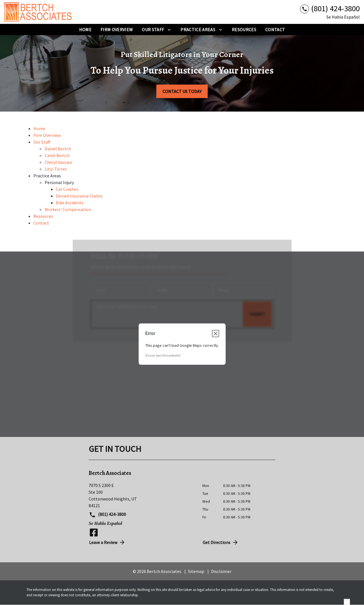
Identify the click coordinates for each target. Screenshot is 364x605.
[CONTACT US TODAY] (182, 91)
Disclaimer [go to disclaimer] (221, 571)
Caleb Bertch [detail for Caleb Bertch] (57, 155)
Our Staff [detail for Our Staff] (42, 142)
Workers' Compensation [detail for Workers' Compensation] (68, 209)
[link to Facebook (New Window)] (94, 533)
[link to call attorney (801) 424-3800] (330, 9)
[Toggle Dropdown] (169, 30)
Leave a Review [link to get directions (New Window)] (107, 542)
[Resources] (244, 30)
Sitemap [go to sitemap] (196, 571)
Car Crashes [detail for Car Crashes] (67, 189)
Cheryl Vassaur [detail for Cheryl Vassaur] (59, 162)
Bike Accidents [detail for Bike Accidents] (70, 203)
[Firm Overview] (117, 30)
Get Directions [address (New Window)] (221, 542)
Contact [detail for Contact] (41, 223)
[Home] (85, 30)
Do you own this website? (163, 355)
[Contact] (275, 30)
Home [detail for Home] (39, 128)
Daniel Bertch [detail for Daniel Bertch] (58, 149)
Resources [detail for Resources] (43, 216)
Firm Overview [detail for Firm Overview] (47, 135)
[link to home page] (39, 12)
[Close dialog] (216, 334)
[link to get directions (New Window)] (141, 495)
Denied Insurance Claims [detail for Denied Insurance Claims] (79, 196)
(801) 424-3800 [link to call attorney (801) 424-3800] (107, 515)
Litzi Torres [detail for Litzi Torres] (56, 169)
